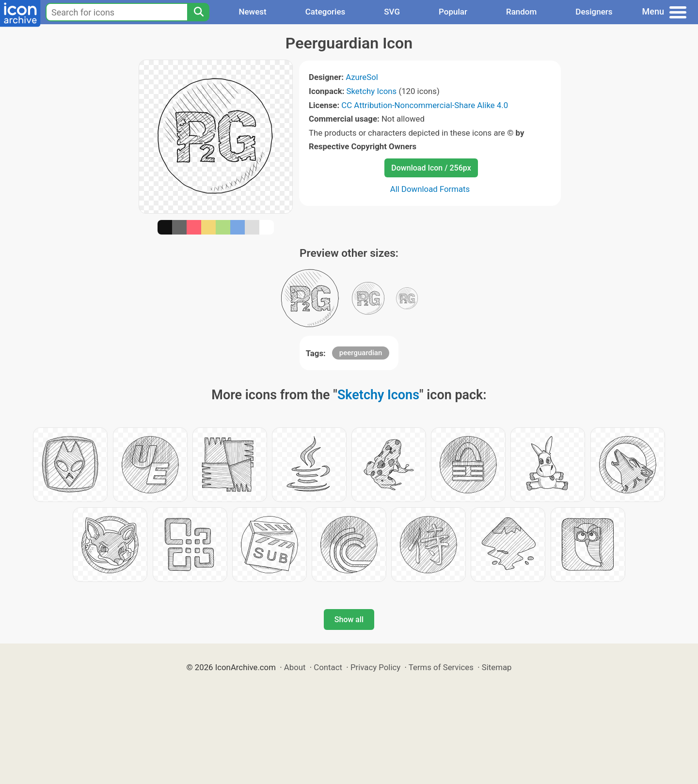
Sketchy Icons (372, 91)
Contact (328, 667)
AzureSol (362, 77)
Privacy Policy (375, 667)
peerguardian (361, 353)
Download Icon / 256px (431, 168)
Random (521, 12)
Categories (325, 12)
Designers (594, 12)
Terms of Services (441, 667)
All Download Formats (430, 189)
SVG (392, 12)
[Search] (198, 12)
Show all (349, 619)
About (295, 667)
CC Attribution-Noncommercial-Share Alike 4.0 (425, 105)
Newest (252, 12)
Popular (453, 12)
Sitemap (497, 667)
